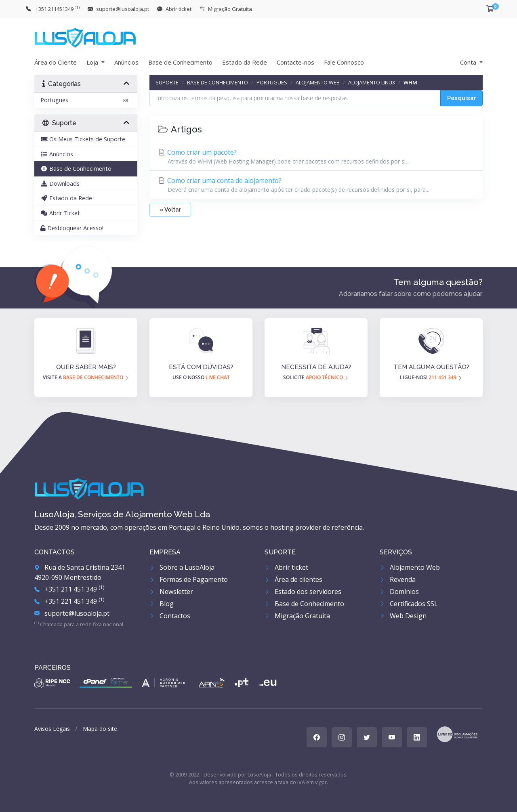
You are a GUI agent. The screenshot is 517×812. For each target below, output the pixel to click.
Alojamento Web (318, 82)
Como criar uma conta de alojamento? (316, 185)
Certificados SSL (409, 604)
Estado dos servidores (303, 592)
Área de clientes (293, 579)
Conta (469, 62)
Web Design (403, 616)
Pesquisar (461, 98)
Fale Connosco (344, 62)
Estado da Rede (245, 62)
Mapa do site (100, 729)
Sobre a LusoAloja (182, 567)
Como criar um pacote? (316, 157)
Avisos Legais (52, 729)
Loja (93, 62)
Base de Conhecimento (180, 62)
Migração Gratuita (297, 616)
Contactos (170, 616)
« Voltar (170, 210)
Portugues (272, 82)
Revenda (398, 579)
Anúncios (126, 62)
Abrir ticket (286, 567)
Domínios (399, 592)
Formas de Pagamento (189, 579)
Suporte (167, 82)
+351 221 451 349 (69, 601)
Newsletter (171, 592)
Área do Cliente (56, 62)
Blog (162, 604)
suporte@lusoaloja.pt (72, 613)
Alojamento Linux (372, 82)
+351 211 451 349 (69, 589)
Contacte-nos (295, 62)
